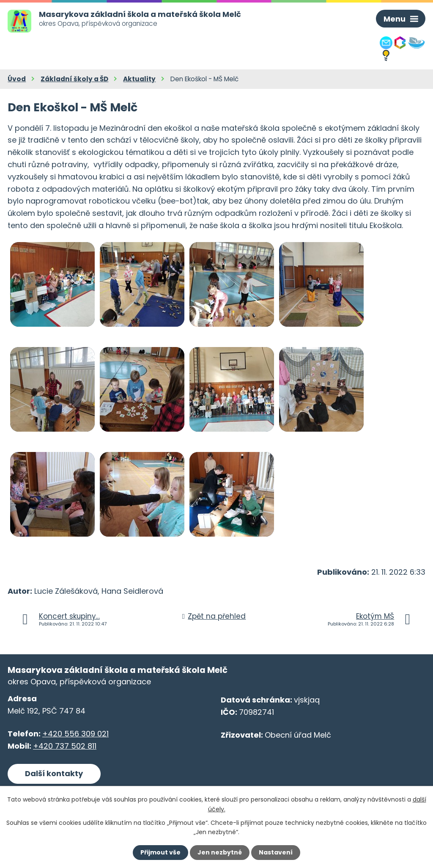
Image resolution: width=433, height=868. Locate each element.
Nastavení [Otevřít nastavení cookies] (276, 852)
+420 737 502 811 (65, 746)
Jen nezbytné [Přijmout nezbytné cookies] (220, 852)
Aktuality (139, 79)
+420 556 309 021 (75, 734)
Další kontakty (54, 773)
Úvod (17, 79)
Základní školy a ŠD (74, 79)
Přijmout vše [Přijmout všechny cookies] (160, 852)
